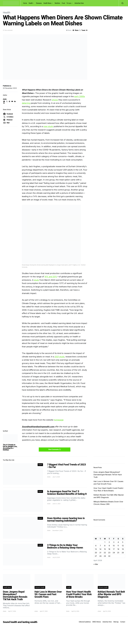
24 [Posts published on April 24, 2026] (114, 553)
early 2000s (80, 96)
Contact (123, 622)
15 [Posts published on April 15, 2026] (105, 549)
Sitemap (116, 622)
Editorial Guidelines (85, 622)
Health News (47, 3)
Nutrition (57, 3)
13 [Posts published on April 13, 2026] (96, 549)
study (36, 280)
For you (69, 3)
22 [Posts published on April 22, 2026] (105, 553)
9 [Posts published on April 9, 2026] (109, 546)
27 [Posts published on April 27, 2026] (96, 556)
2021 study (60, 357)
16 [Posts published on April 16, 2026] (109, 549)
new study (48, 126)
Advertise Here (79, 3)
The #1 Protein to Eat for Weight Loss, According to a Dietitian (10, 447)
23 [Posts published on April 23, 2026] (109, 553)
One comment (9, 30)
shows (55, 100)
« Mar (96, 564)
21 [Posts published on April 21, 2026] (100, 553)
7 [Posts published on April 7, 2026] (100, 546)
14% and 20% (51, 277)
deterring (26, 103)
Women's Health (40, 587)
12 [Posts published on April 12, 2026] (123, 546)
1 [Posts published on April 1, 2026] (105, 542)
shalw (5, 99)
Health (31, 3)
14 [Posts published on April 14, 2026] (100, 549)
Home (25, 3)
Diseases (39, 3)
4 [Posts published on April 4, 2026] (118, 542)
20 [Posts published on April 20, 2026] (96, 553)
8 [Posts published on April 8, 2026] (105, 546)
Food (63, 3)
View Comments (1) (54, 449)
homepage (59, 420)
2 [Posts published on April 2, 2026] (109, 542)
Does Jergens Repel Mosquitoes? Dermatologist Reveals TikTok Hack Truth (108, 475)
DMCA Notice (97, 622)
